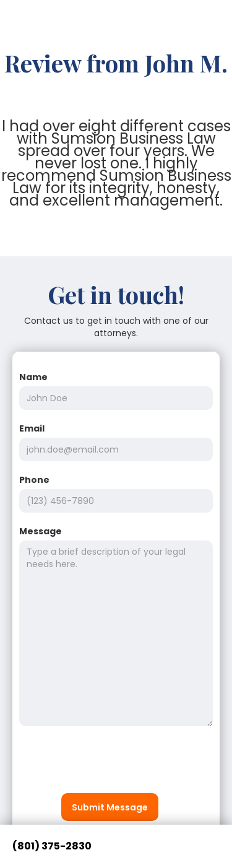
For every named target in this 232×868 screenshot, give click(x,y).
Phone (34, 480)
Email (32, 428)
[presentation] (113, 763)
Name (33, 377)
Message (41, 531)
